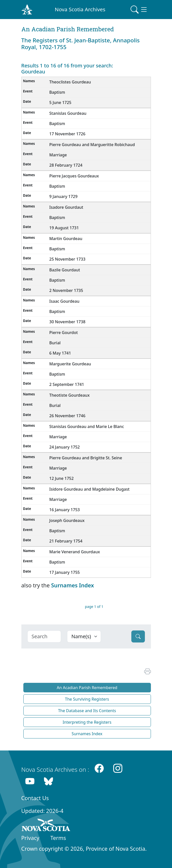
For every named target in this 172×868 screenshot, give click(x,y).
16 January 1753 (64, 510)
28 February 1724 (66, 165)
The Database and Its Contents (87, 711)
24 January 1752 (64, 447)
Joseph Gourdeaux (67, 520)
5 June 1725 (60, 102)
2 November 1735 (66, 290)
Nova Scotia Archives (80, 9)
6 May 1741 (60, 353)
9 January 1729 (63, 196)
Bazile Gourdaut (65, 270)
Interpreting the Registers (87, 722)
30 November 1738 (67, 322)
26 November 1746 (67, 416)
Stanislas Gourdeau (68, 113)
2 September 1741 (67, 384)
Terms (58, 838)
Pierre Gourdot (64, 333)
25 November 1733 (67, 259)
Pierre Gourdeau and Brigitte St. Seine (86, 458)
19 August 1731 (64, 228)
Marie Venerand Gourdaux (75, 552)
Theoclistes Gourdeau (70, 82)
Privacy (30, 838)
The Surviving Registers (87, 699)
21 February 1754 (66, 541)
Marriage (58, 155)
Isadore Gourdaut (66, 207)
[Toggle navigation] (139, 10)
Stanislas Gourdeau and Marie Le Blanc (87, 426)
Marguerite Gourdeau (70, 364)
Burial (55, 343)
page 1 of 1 (94, 607)
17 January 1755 (64, 572)
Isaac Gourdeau (64, 301)
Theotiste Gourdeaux (69, 395)
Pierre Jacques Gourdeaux (74, 176)
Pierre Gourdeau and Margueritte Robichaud (92, 145)
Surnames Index (72, 585)
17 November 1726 (67, 134)
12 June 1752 (61, 478)
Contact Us (35, 798)
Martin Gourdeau (66, 239)
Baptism (57, 92)
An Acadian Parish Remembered (87, 688)
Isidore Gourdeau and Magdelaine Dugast (89, 489)
